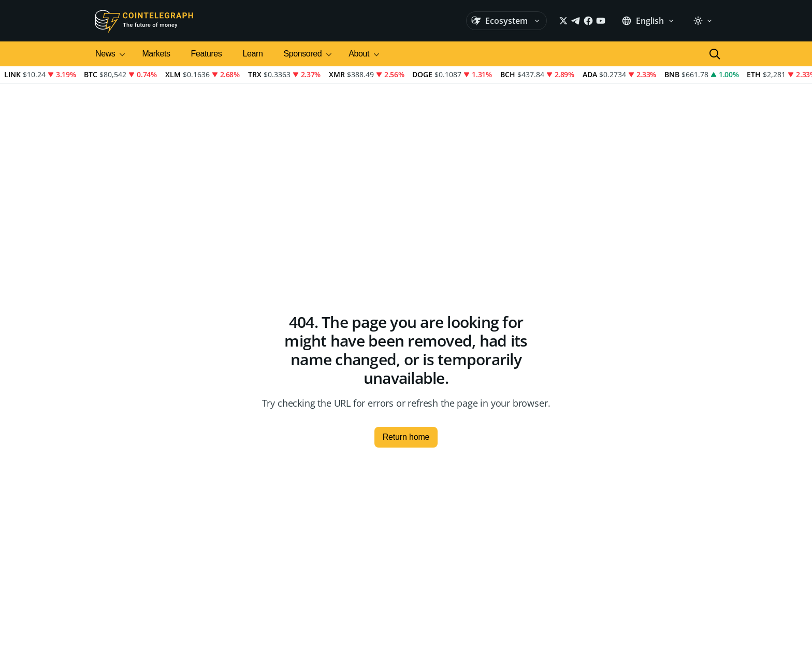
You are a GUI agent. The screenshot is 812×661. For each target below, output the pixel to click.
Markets (156, 54)
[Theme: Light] (703, 21)
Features (207, 54)
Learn (252, 54)
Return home (406, 437)
